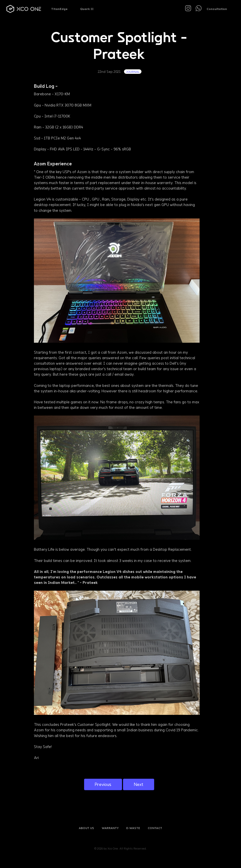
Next (139, 784)
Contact (155, 828)
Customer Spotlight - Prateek (119, 45)
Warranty (110, 828)
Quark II (87, 9)
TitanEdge (59, 9)
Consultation (217, 9)
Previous (103, 784)
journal (133, 72)
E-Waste (133, 828)
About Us (86, 828)
